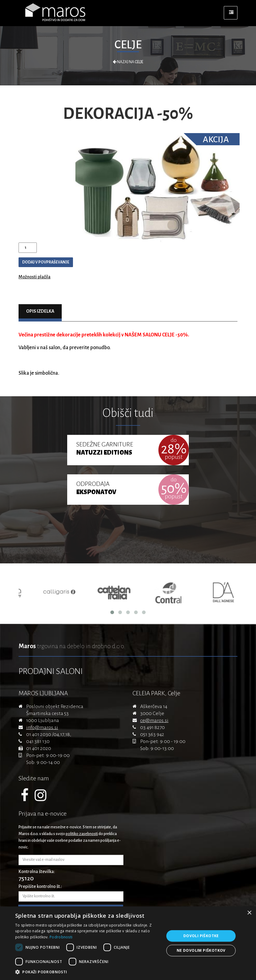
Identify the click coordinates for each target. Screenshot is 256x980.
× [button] (249, 913)
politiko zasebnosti (82, 834)
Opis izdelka (40, 311)
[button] (88, 972)
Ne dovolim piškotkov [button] (201, 950)
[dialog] (128, 943)
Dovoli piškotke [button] (201, 936)
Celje (128, 45)
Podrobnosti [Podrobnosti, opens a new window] (61, 937)
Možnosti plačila (35, 277)
